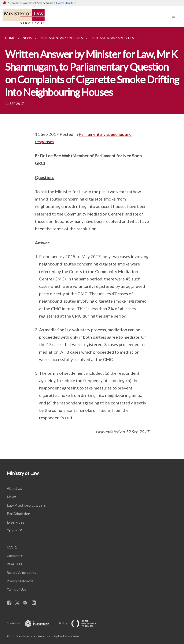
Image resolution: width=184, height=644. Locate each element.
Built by (82, 623)
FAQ (10, 547)
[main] (92, 243)
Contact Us (15, 556)
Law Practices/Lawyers (26, 505)
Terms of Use (16, 589)
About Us (14, 488)
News (12, 497)
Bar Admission (19, 514)
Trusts (12, 531)
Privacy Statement (20, 581)
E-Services (16, 522)
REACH (12, 564)
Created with (31, 623)
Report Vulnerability (21, 572)
